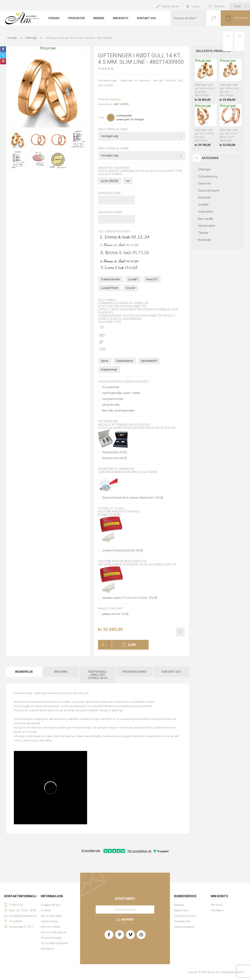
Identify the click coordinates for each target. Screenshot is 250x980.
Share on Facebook (3, 49)
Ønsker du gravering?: (114, 168)
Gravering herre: (110, 212)
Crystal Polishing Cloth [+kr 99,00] (123, 550)
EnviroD (130, 288)
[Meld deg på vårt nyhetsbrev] (125, 909)
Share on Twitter (3, 55)
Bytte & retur (181, 910)
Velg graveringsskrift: (115, 232)
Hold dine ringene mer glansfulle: (123, 561)
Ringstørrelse (182, 921)
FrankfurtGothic (111, 279)
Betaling (179, 905)
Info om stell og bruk (53, 932)
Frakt (101, 117)
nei (128, 181)
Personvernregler (51, 938)
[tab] (24, 675)
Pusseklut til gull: (112, 508)
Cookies (46, 910)
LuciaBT (133, 279)
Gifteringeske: (108, 422)
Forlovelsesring (208, 176)
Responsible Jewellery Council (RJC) (98, 675)
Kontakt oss (171, 672)
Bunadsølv (205, 240)
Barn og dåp (206, 219)
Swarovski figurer (209, 191)
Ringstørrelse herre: (114, 149)
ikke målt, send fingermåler (118, 411)
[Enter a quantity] (102, 645)
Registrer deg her (170, 6)
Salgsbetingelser (184, 927)
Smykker (203, 205)
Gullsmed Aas (49, 921)
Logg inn (196, 6)
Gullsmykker (206, 212)
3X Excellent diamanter (55, 943)
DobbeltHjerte (125, 361)
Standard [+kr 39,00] (114, 452)
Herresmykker (207, 226)
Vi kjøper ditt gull (51, 905)
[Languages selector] (240, 6)
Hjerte (105, 361)
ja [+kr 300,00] (110, 181)
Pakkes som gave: (110, 609)
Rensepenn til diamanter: (116, 469)
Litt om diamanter (52, 916)
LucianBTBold (109, 288)
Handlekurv (218, 910)
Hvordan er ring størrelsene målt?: (124, 382)
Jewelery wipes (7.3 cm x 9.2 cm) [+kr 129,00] (130, 598)
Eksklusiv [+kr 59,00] (114, 458)
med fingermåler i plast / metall (121, 393)
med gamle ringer (113, 399)
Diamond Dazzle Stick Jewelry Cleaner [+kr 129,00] (133, 498)
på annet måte (111, 405)
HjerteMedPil (149, 361)
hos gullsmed (111, 387)
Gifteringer (204, 169)
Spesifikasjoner (134, 672)
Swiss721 (152, 279)
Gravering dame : (110, 193)
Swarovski (205, 183)
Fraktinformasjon (185, 916)
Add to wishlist (180, 632)
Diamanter (204, 198)
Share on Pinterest (3, 61)
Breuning (116, 99)
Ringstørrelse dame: (113, 129)
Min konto (217, 905)
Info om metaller (51, 927)
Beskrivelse (24, 672)
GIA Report (47, 949)
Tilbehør (203, 233)
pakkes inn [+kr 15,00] (115, 614)
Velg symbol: (107, 300)
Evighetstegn (109, 370)
